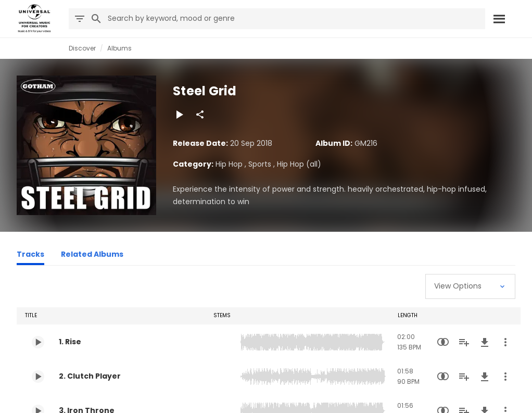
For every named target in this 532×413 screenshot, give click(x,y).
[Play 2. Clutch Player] (38, 377)
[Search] (499, 19)
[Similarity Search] (443, 342)
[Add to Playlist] (464, 342)
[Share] (200, 115)
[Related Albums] (92, 256)
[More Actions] (505, 342)
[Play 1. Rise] (38, 342)
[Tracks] (30, 256)
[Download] (485, 342)
